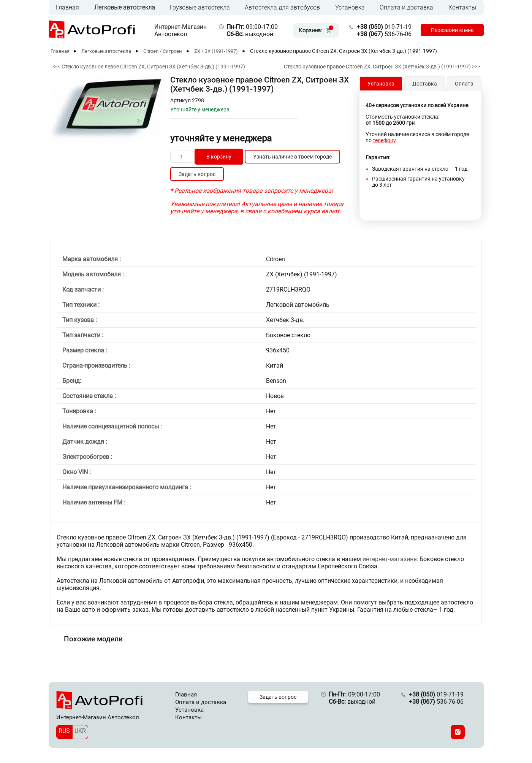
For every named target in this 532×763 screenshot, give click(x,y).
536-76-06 (382, 34)
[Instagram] (458, 732)
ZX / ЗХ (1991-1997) (216, 51)
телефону (384, 140)
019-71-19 (382, 27)
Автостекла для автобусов (282, 7)
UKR (80, 731)
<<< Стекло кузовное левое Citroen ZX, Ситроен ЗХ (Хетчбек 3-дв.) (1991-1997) (149, 67)
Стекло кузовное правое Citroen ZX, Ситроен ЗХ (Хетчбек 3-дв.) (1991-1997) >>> (382, 67)
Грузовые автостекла (200, 7)
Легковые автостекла (125, 7)
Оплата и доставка (406, 7)
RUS (64, 731)
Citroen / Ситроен (163, 51)
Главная (67, 7)
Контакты (462, 7)
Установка (350, 7)
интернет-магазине (389, 559)
